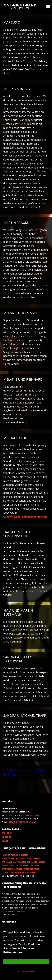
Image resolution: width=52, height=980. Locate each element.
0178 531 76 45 (32, 815)
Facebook (7, 833)
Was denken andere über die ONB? (20, 869)
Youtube (6, 837)
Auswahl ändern (26, 971)
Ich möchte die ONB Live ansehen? (20, 858)
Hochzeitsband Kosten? (15, 855)
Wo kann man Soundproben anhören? (23, 862)
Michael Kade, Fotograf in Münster (25, 517)
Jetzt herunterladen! (13, 911)
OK (26, 962)
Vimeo (5, 841)
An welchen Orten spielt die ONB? (20, 865)
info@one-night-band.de (22, 822)
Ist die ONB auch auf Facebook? (19, 872)
